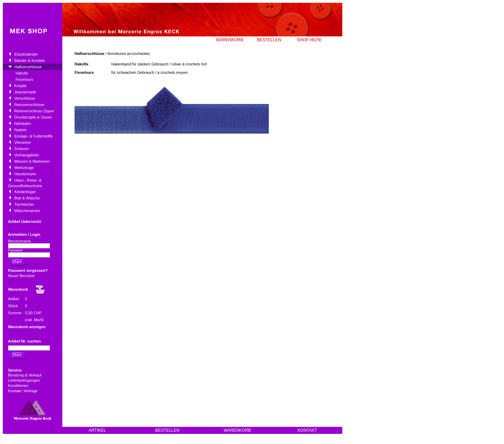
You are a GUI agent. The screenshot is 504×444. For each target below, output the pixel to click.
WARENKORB (230, 40)
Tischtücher (24, 204)
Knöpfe (20, 86)
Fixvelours (24, 79)
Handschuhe (25, 174)
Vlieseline (23, 142)
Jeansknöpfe (25, 92)
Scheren (22, 149)
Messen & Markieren (32, 161)
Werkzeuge (24, 168)
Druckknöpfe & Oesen (33, 117)
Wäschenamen (27, 211)
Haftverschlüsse (28, 67)
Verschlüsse (25, 98)
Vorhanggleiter (27, 155)
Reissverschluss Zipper (34, 111)
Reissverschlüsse (29, 105)
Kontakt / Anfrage (23, 391)
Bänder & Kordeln (30, 61)
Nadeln (20, 130)
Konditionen (19, 386)
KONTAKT (307, 430)
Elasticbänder (26, 54)
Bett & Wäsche (27, 198)
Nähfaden (23, 124)
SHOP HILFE (309, 40)
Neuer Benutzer (22, 276)
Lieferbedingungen (24, 380)
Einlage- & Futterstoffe (33, 136)
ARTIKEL (97, 430)
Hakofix (22, 73)
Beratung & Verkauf (25, 375)
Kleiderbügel (25, 192)
